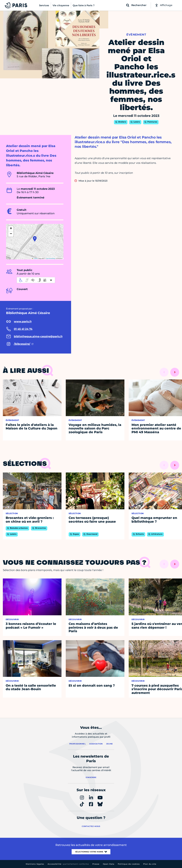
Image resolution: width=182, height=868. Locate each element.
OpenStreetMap (51, 258)
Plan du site (150, 864)
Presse (96, 864)
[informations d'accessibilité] (36, 280)
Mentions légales (35, 864)
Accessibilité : (68, 864)
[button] (35, 239)
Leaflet (35, 258)
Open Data (109, 864)
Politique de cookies (129, 864)
